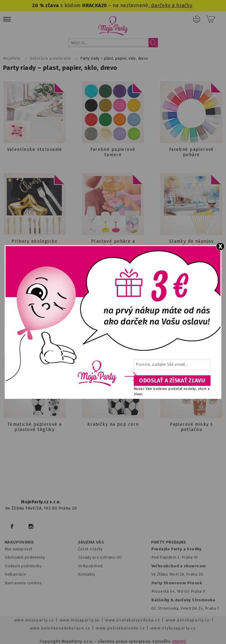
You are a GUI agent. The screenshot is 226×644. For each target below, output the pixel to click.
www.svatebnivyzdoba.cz (133, 620)
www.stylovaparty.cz (173, 628)
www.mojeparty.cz (34, 620)
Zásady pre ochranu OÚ (100, 557)
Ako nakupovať (18, 549)
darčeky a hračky (171, 5)
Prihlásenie (197, 19)
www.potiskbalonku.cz (120, 628)
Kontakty (87, 574)
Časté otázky (90, 549)
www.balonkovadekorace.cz (60, 628)
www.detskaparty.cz (188, 620)
